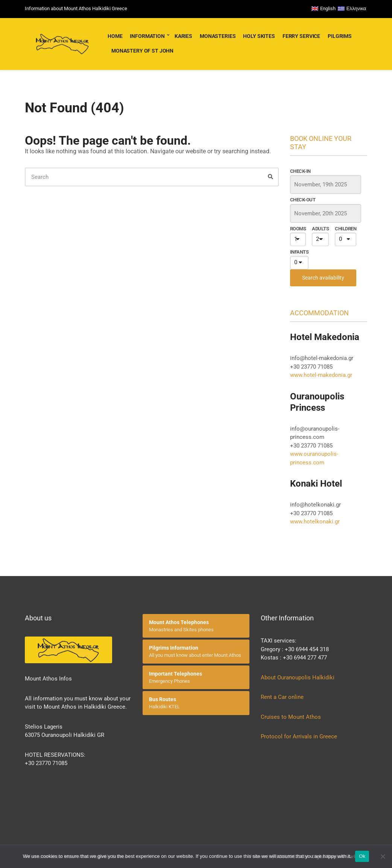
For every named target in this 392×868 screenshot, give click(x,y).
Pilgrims (340, 36)
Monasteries (218, 36)
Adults (320, 229)
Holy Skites (259, 36)
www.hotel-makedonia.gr (321, 375)
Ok (362, 856)
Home (115, 36)
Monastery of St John (142, 51)
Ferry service (301, 36)
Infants (299, 252)
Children (346, 229)
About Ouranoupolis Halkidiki (298, 677)
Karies (183, 36)
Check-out (303, 200)
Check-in (300, 171)
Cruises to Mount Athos (291, 717)
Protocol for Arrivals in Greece (299, 736)
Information (147, 36)
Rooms (298, 229)
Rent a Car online (283, 697)
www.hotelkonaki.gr (315, 522)
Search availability (323, 278)
